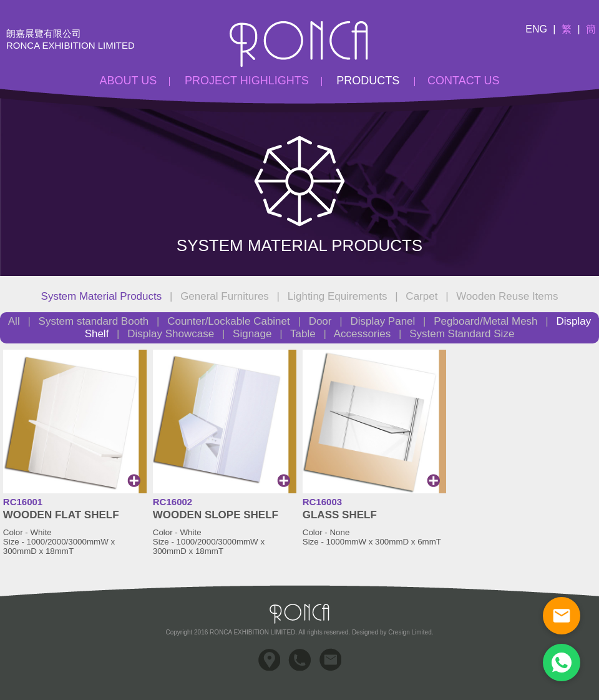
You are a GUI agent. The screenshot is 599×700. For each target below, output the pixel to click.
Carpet (421, 296)
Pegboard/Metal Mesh (485, 321)
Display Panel (382, 321)
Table (303, 334)
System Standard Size (462, 334)
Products (368, 81)
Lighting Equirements (338, 296)
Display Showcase (171, 334)
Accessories (363, 334)
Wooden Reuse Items (507, 296)
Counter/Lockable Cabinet (229, 321)
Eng (536, 29)
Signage (252, 334)
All (16, 321)
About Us (129, 81)
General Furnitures (225, 296)
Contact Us (463, 81)
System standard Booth (94, 321)
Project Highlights (247, 81)
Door (320, 321)
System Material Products (102, 296)
